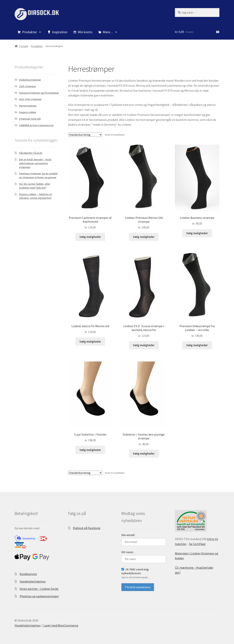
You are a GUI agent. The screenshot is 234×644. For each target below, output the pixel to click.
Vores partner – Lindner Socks (39, 585)
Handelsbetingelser (33, 578)
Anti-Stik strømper (30, 99)
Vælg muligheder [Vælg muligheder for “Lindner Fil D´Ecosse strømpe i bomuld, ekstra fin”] (144, 343)
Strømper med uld (30, 119)
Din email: (128, 532)
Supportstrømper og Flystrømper (39, 93)
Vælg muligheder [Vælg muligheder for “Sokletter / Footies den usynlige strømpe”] (144, 451)
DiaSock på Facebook (87, 525)
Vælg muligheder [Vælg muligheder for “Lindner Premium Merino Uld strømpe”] (144, 236)
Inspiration (60, 32)
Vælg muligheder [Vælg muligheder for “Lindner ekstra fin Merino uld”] (90, 339)
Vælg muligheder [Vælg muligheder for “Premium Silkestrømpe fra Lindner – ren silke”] (197, 343)
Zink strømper (28, 86)
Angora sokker (28, 112)
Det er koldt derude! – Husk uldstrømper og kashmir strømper (35, 163)
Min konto (85, 32)
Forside (24, 46)
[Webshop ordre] (85, 135)
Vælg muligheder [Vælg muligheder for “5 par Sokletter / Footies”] (90, 447)
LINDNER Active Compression (36, 125)
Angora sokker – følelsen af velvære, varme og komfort (36, 196)
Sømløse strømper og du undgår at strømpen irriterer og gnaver (38, 175)
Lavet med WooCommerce (61, 622)
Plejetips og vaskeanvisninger (39, 593)
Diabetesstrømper (30, 80)
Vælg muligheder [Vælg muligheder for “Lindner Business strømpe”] (197, 232)
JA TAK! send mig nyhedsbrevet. (135, 570)
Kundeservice (28, 571)
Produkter (32, 32)
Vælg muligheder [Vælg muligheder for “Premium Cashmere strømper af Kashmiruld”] (90, 236)
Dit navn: (127, 549)
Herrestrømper (28, 106)
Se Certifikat (197, 541)
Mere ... (110, 32)
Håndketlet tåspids (31, 153)
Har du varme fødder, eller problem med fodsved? (35, 186)
